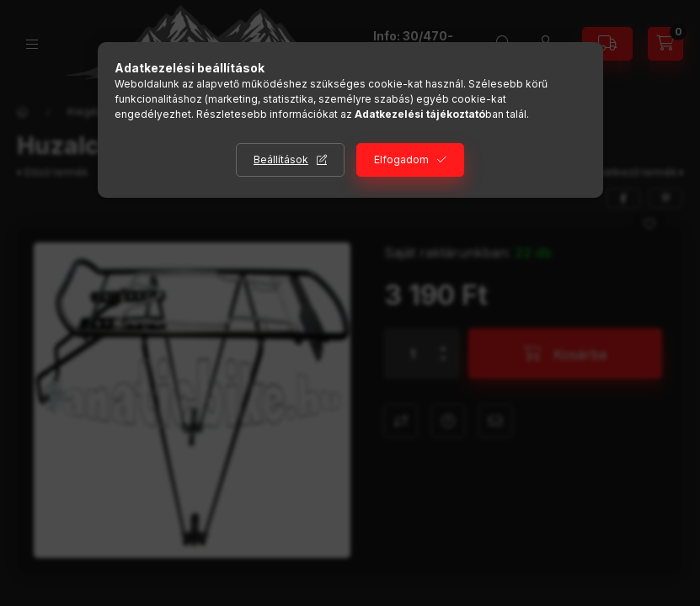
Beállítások (281, 159)
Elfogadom (401, 159)
